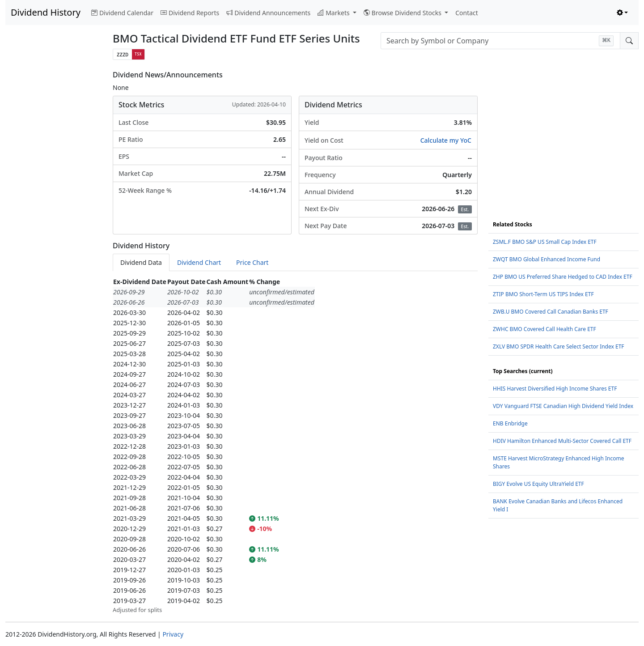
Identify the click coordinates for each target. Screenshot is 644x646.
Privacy (173, 634)
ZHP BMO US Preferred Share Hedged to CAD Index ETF (563, 277)
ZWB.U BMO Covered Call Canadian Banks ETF (551, 312)
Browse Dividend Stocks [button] (403, 13)
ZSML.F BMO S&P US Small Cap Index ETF (545, 242)
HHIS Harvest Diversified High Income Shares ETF (555, 389)
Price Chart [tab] (252, 262)
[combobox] (500, 41)
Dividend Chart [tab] (199, 262)
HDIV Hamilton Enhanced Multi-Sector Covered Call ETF (562, 441)
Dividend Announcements (268, 13)
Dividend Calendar (122, 13)
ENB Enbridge (510, 423)
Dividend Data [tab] (141, 262)
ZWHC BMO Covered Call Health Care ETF (544, 329)
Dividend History (46, 12)
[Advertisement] (54, 205)
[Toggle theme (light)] (623, 13)
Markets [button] (334, 13)
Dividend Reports (190, 13)
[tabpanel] (295, 446)
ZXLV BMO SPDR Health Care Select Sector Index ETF (559, 346)
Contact (467, 13)
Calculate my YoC (446, 140)
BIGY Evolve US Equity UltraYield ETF (538, 484)
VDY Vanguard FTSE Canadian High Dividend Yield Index (563, 406)
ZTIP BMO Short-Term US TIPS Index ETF (543, 294)
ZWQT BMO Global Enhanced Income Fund (547, 259)
